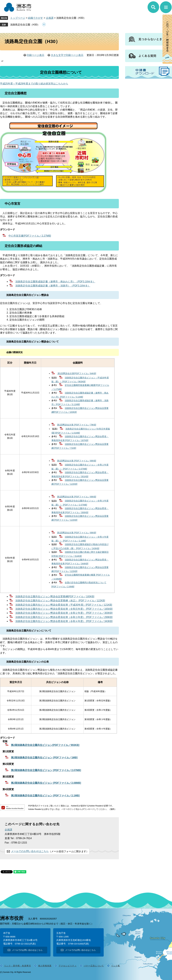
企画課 (50, 18)
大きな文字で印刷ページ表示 (67, 55)
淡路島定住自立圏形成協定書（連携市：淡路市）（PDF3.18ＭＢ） (53, 286)
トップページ (18, 18)
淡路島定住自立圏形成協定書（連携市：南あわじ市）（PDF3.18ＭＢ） (55, 282)
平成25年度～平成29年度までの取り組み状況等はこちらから (34, 84)
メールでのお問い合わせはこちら (30, 851)
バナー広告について (94, 966)
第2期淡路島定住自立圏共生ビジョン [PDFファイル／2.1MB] (45, 796)
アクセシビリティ (68, 966)
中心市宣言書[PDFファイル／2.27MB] (30, 236)
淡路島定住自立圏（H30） (25, 25)
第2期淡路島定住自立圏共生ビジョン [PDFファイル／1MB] (44, 758)
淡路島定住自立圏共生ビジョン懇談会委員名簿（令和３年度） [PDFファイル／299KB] (64, 617)
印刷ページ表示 (35, 55)
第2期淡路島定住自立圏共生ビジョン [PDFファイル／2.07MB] (46, 770)
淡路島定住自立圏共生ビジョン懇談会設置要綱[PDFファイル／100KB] (55, 596)
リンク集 (116, 966)
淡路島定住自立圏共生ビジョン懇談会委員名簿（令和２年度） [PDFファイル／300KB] (64, 613)
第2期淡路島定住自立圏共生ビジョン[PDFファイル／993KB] (45, 745)
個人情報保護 (45, 966)
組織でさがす (35, 18)
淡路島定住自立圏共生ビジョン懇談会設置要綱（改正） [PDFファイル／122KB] (60, 601)
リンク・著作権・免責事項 (18, 966)
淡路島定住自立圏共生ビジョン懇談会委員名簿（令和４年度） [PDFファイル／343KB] (64, 621)
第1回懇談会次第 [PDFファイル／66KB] (77, 461)
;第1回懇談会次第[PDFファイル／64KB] (77, 373)
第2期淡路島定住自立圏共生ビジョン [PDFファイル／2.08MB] (46, 783)
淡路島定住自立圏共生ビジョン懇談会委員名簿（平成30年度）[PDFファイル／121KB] (64, 605)
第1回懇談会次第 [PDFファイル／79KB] (77, 425)
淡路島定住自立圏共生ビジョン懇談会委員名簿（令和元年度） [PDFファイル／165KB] (64, 609)
